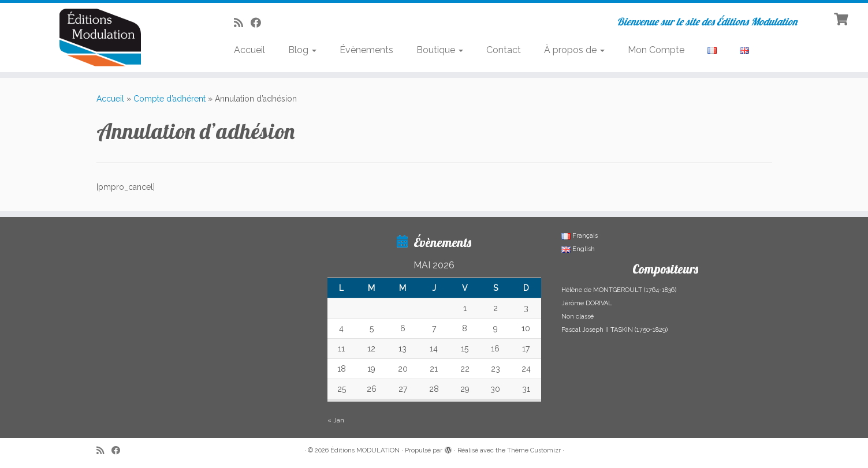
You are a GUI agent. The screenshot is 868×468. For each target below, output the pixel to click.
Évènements (366, 50)
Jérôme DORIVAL (587, 303)
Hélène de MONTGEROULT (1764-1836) (619, 290)
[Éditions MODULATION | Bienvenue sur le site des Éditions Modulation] (100, 38)
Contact (504, 50)
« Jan (336, 420)
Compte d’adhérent (169, 99)
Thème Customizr (534, 450)
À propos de (574, 50)
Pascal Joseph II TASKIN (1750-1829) (614, 330)
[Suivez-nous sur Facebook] (260, 23)
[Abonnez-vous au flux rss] (242, 23)
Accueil (249, 50)
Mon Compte (656, 50)
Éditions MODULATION (365, 450)
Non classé (578, 317)
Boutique (440, 50)
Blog (302, 50)
